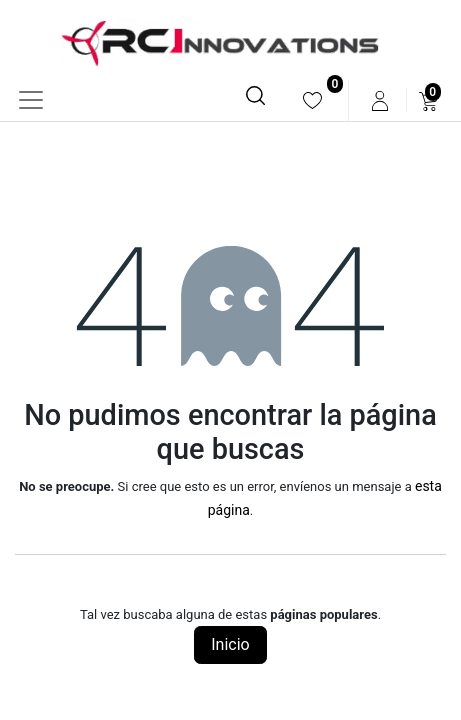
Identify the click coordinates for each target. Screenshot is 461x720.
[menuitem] (312, 100)
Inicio (230, 644)
